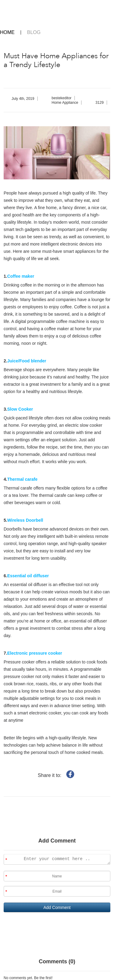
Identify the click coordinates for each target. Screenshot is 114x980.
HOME (7, 32)
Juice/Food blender (27, 361)
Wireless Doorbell (25, 520)
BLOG (34, 32)
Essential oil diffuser (28, 576)
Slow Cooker (20, 409)
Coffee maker (21, 276)
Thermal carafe (22, 479)
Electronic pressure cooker (35, 653)
